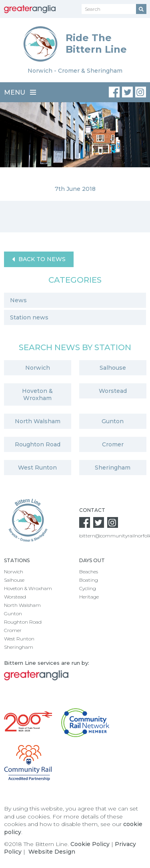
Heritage (89, 597)
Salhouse (113, 368)
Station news (29, 317)
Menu (20, 92)
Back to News (39, 259)
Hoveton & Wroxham (37, 394)
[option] (75, 152)
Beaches (89, 572)
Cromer (113, 444)
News (18, 300)
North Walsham (38, 421)
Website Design (52, 852)
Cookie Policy (90, 844)
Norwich (38, 368)
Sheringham (113, 468)
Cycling (88, 588)
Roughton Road (38, 444)
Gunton (113, 421)
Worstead (113, 391)
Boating (89, 580)
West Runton (37, 468)
